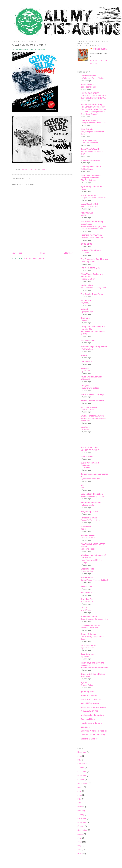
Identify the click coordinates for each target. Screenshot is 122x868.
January (81, 768)
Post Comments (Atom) (34, 258)
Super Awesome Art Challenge (90, 464)
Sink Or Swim (87, 578)
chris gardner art (88, 645)
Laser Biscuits (87, 569)
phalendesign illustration (92, 715)
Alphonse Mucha (88, 505)
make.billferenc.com (90, 703)
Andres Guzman (101, 49)
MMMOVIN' (85, 379)
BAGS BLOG (87, 244)
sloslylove (85, 386)
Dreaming (85, 318)
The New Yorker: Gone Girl (92, 238)
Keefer (83, 529)
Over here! (85, 253)
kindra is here (87, 285)
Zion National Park (88, 87)
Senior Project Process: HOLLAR (94, 580)
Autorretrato (86, 676)
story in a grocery (89, 407)
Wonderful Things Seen (90, 520)
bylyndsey (85, 303)
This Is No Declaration (91, 625)
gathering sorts (88, 692)
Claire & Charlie (87, 409)
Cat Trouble (85, 468)
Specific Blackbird (89, 739)
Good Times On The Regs (93, 394)
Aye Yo (84, 683)
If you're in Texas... (88, 648)
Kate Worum (86, 526)
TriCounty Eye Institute (90, 388)
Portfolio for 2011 (88, 601)
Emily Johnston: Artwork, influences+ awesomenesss (93, 417)
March (80, 807)
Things (83, 189)
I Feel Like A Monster (89, 143)
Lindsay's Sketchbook (91, 250)
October (81, 779)
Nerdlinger (86, 427)
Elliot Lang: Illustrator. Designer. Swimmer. (91, 176)
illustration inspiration (91, 503)
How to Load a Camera (91, 723)
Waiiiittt (84, 488)
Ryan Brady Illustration (91, 187)
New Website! (86, 610)
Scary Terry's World (90, 149)
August (81, 787)
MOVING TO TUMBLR (90, 450)
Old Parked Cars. (89, 76)
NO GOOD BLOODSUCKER (93, 707)
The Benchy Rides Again (92, 294)
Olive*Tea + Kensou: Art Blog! (94, 731)
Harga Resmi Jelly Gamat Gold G (94, 198)
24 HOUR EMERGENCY (91, 235)
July (79, 791)
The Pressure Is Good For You (95, 259)
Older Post (68, 253)
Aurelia (84, 355)
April (79, 803)
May (79, 760)
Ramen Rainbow (88, 634)
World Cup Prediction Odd (91, 262)
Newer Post (17, 253)
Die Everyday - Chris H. (91, 167)
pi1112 (83, 215)
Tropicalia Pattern (88, 279)
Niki (82, 485)
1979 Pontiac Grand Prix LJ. (92, 78)
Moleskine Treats (88, 549)
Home (43, 253)
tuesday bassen (88, 535)
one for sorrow (87, 421)
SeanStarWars (87, 84)
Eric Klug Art (87, 599)
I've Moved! (85, 429)
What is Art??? (88, 457)
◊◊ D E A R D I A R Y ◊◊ (91, 699)
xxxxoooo (85, 727)
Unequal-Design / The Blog (93, 735)
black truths (86, 593)
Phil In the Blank (88, 195)
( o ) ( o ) (85, 608)
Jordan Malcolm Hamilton (93, 401)
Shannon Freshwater (90, 160)
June (80, 756)
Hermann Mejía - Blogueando (94, 347)
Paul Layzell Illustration (91, 377)
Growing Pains (87, 685)
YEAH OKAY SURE (89, 448)
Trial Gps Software (88, 180)
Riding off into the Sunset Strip (93, 123)
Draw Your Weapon (90, 120)
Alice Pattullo (87, 129)
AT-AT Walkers (87, 349)
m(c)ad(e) (85, 656)
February (81, 764)
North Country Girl (89, 204)
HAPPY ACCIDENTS (90, 93)
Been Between (87, 654)
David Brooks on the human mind (94, 619)
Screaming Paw (87, 571)
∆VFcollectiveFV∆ (89, 617)
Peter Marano (87, 213)
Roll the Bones (87, 169)
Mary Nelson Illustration (92, 494)
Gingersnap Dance (89, 511)
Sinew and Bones (89, 695)
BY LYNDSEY (87, 300)
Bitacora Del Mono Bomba (93, 674)
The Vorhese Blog (89, 140)
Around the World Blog (91, 104)
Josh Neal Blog (88, 719)
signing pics (86, 371)
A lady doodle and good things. (93, 496)
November (82, 775)
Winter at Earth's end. (90, 628)
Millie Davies (87, 586)
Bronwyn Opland (88, 340)
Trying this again (87, 312)
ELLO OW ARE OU (89, 711)
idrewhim (85, 368)
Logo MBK (85, 320)
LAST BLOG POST (89, 538)
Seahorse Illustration (89, 206)
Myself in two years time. (91, 479)
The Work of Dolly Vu (90, 268)
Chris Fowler (87, 362)
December (82, 752)
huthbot (84, 309)
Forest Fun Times (89, 518)
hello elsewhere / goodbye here (94, 288)
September (82, 783)
